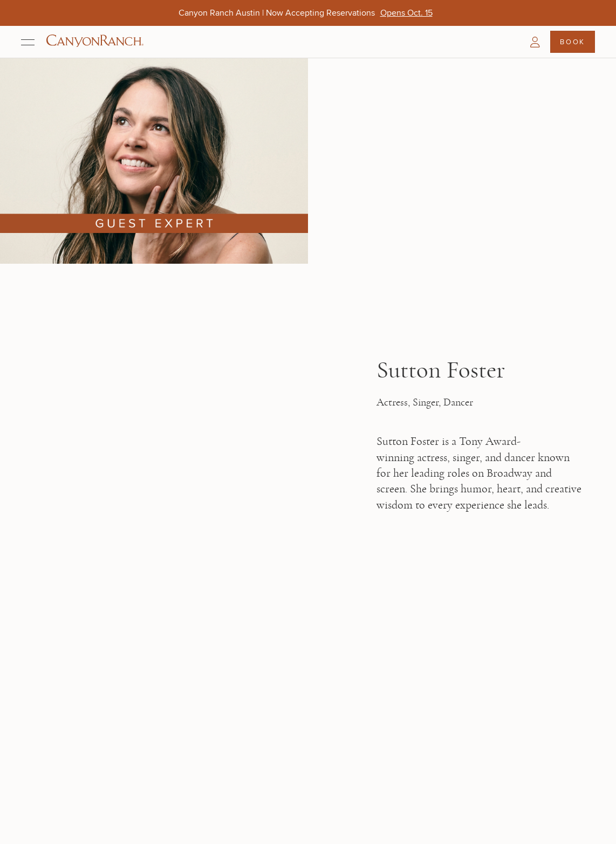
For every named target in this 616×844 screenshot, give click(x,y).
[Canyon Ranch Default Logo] (95, 42)
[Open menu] (28, 42)
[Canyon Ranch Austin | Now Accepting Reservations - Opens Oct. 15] (406, 13)
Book (572, 42)
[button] (535, 42)
